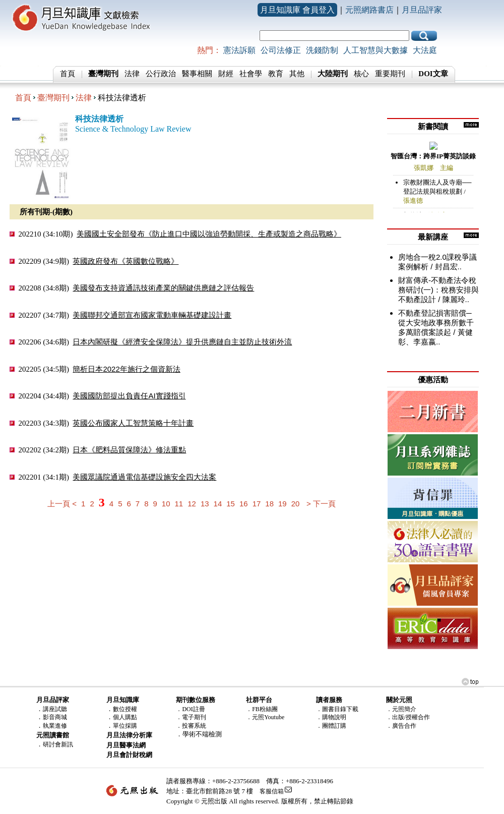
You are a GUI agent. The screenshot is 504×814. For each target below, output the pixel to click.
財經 (226, 74)
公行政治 (161, 74)
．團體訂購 (331, 726)
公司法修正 (281, 50)
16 (244, 504)
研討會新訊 (58, 744)
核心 (361, 74)
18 (269, 504)
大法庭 (425, 50)
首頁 (68, 74)
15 (231, 504)
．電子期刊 (191, 717)
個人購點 (125, 717)
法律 (132, 74)
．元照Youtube (265, 717)
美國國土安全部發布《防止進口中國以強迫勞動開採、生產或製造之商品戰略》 (209, 234)
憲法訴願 (239, 50)
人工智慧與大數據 (375, 50)
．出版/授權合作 (408, 717)
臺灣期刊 (53, 98)
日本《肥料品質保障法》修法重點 (129, 450)
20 (296, 504)
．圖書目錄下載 (337, 709)
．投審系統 (191, 726)
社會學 (251, 74)
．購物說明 (331, 717)
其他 (297, 74)
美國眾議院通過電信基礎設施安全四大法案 (144, 477)
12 (192, 504)
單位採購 (125, 726)
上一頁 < (62, 504)
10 (166, 504)
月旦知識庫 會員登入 (297, 10)
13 (205, 504)
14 (218, 504)
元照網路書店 (369, 10)
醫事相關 (197, 74)
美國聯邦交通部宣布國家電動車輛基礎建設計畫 (152, 315)
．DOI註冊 (190, 709)
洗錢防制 (322, 50)
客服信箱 (272, 791)
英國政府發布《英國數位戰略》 (125, 261)
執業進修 (55, 726)
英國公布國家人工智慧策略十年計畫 (133, 423)
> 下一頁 (321, 504)
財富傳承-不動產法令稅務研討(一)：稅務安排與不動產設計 (438, 290)
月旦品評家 (422, 10)
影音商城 (55, 717)
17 (257, 504)
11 (179, 504)
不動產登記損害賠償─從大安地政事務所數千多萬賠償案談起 (436, 323)
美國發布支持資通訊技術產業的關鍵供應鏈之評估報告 (163, 288)
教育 (276, 74)
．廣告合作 (401, 726)
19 (282, 504)
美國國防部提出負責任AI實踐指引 (129, 396)
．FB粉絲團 (262, 709)
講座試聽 (55, 709)
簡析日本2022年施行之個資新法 (126, 369)
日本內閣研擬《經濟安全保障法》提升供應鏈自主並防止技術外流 (182, 342)
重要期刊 (390, 74)
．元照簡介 (401, 709)
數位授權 (125, 709)
